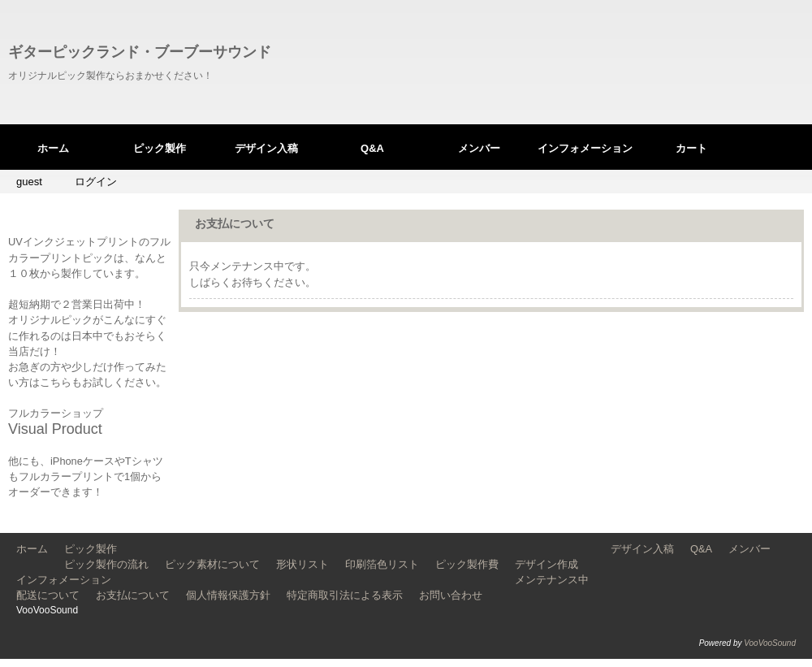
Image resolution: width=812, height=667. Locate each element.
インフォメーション (585, 148)
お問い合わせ (451, 595)
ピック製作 (160, 148)
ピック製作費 (467, 564)
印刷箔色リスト (382, 564)
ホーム (53, 148)
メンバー (479, 148)
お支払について (133, 595)
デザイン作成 (546, 564)
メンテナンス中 (552, 580)
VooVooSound (770, 643)
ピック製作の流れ (106, 564)
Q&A (372, 148)
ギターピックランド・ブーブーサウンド (140, 52)
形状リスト (302, 564)
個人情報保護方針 (228, 595)
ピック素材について (212, 564)
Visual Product (55, 429)
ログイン (96, 182)
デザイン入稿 (266, 148)
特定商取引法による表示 (345, 595)
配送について (48, 595)
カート (691, 148)
